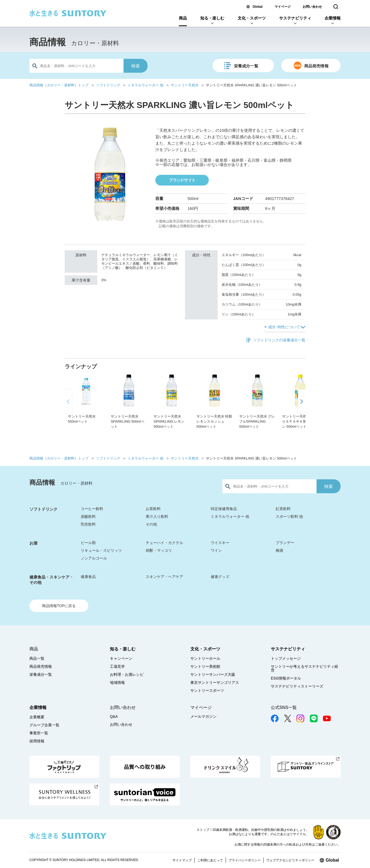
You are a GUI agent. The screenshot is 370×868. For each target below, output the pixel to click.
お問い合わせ (312, 7)
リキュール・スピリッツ (101, 550)
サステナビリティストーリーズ (297, 686)
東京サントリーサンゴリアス (215, 682)
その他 (151, 524)
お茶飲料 (153, 509)
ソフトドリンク (108, 85)
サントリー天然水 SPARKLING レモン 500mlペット (169, 421)
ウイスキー (220, 543)
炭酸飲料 (88, 516)
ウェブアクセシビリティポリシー (290, 860)
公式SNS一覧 (284, 707)
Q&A (114, 716)
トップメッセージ (286, 658)
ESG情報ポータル (286, 678)
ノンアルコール (94, 558)
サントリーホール (205, 658)
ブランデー (285, 543)
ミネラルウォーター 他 (145, 85)
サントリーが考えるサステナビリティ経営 (305, 668)
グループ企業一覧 (44, 725)
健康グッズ (220, 577)
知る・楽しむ (212, 18)
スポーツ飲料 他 (289, 516)
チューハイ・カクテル (164, 543)
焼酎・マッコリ (159, 550)
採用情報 (37, 741)
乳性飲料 (88, 524)
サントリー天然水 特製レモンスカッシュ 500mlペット (214, 421)
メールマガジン (203, 716)
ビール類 (88, 543)
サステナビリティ (295, 18)
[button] (301, 416)
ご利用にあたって (210, 860)
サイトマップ (182, 860)
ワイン (216, 550)
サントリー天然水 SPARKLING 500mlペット (127, 421)
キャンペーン (121, 658)
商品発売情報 (316, 66)
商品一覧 (37, 658)
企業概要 (37, 717)
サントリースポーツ (207, 690)
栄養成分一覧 (246, 66)
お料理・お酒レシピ (127, 674)
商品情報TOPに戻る (59, 606)
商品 (183, 18)
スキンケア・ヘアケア (164, 577)
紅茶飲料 (283, 509)
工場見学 (117, 666)
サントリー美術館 (205, 666)
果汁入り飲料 (157, 516)
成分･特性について (284, 327)
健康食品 (88, 577)
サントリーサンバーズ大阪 (213, 674)
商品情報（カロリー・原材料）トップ (59, 85)
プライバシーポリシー (245, 860)
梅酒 (279, 550)
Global (258, 7)
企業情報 (333, 18)
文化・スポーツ (252, 18)
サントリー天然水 (185, 85)
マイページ (283, 7)
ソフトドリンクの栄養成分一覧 (279, 340)
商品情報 (48, 42)
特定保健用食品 (224, 509)
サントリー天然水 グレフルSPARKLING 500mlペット (257, 421)
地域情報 (117, 682)
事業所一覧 (39, 733)
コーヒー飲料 (92, 509)
